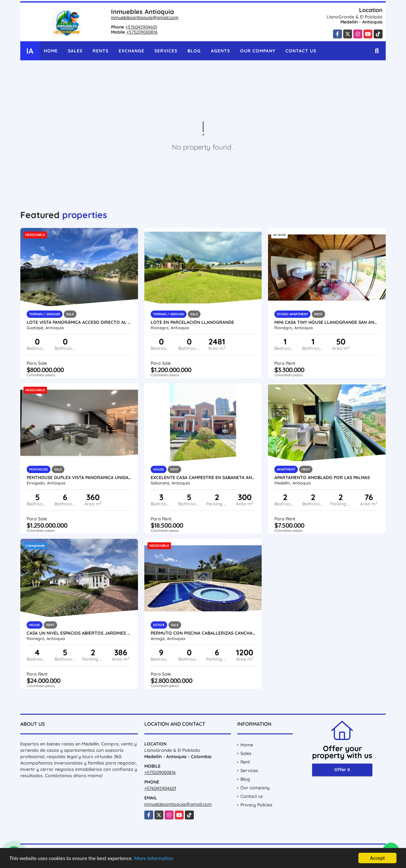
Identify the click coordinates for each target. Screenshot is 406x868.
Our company (258, 51)
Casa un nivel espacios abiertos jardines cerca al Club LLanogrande (79, 633)
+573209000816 (142, 32)
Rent (245, 762)
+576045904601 (141, 27)
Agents (220, 51)
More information (154, 858)
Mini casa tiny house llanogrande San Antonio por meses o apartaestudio (327, 322)
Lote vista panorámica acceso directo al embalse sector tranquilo (79, 322)
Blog (194, 51)
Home (51, 51)
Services (166, 51)
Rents (101, 51)
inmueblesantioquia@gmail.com (145, 17)
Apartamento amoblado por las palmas (322, 477)
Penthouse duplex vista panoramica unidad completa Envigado (79, 477)
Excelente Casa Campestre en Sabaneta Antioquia (203, 477)
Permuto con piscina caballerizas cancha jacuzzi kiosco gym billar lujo (203, 633)
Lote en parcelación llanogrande (192, 322)
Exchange (131, 51)
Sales (75, 51)
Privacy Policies (256, 805)
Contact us (301, 51)
